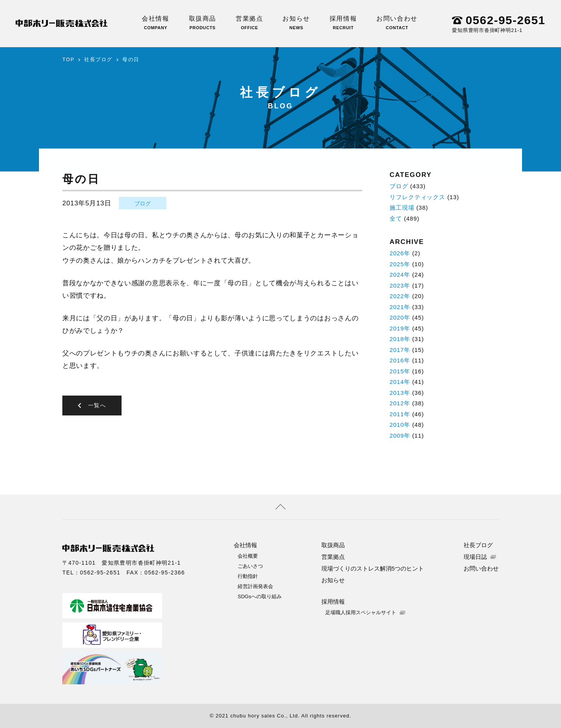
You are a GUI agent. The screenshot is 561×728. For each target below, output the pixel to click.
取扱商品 (203, 23)
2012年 (400, 403)
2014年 (400, 382)
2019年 (400, 328)
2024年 (400, 275)
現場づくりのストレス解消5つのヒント (373, 568)
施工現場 (402, 208)
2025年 (400, 264)
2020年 (400, 317)
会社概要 (248, 556)
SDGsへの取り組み (260, 596)
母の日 (131, 59)
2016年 (400, 360)
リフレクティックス (417, 197)
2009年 (400, 436)
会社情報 (155, 23)
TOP (68, 59)
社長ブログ (98, 59)
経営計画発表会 (255, 586)
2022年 (400, 296)
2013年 (400, 393)
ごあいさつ (250, 566)
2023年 (400, 285)
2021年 (400, 307)
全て (396, 218)
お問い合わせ (397, 23)
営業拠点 (249, 23)
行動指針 (248, 576)
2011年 (400, 414)
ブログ (143, 203)
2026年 (400, 253)
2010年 (400, 425)
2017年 (400, 350)
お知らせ (296, 23)
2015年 (400, 371)
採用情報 (343, 23)
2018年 (400, 339)
